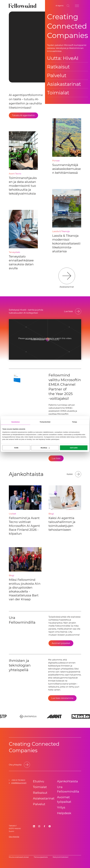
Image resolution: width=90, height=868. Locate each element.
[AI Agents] (60, 6)
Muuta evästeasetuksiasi (19, 857)
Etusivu (39, 781)
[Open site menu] (77, 6)
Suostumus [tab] (16, 422)
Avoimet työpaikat (64, 799)
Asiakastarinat (64, 84)
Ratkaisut (58, 67)
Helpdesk (64, 813)
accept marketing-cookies (39, 338)
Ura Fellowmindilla (68, 789)
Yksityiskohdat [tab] (45, 422)
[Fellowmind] (23, 6)
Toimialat (58, 93)
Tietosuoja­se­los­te (41, 857)
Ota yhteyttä (14, 837)
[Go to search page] (68, 6)
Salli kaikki (74, 448)
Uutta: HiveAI (63, 58)
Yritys (61, 807)
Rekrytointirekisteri (61, 857)
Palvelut (57, 75)
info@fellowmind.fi (19, 783)
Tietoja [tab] (74, 422)
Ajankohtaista (67, 781)
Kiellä (16, 448)
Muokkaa (45, 448)
